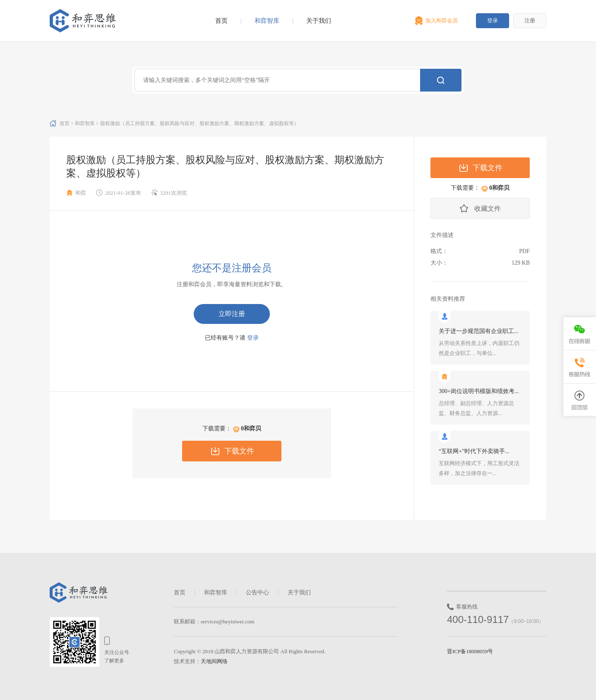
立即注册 (232, 314)
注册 (530, 21)
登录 (493, 21)
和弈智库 (267, 21)
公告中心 (257, 593)
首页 (221, 21)
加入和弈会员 (442, 21)
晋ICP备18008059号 (470, 651)
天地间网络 (214, 661)
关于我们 (319, 21)
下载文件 (239, 451)
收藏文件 (488, 209)
